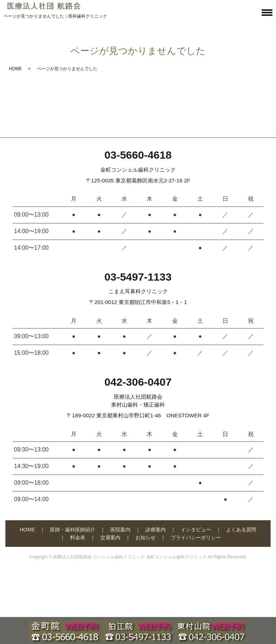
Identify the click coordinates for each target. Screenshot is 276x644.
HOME (15, 69)
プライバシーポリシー (196, 538)
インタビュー (196, 530)
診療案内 (156, 530)
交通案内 (110, 538)
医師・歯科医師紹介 (73, 530)
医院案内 (120, 530)
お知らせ (146, 538)
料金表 (78, 538)
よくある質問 (241, 530)
